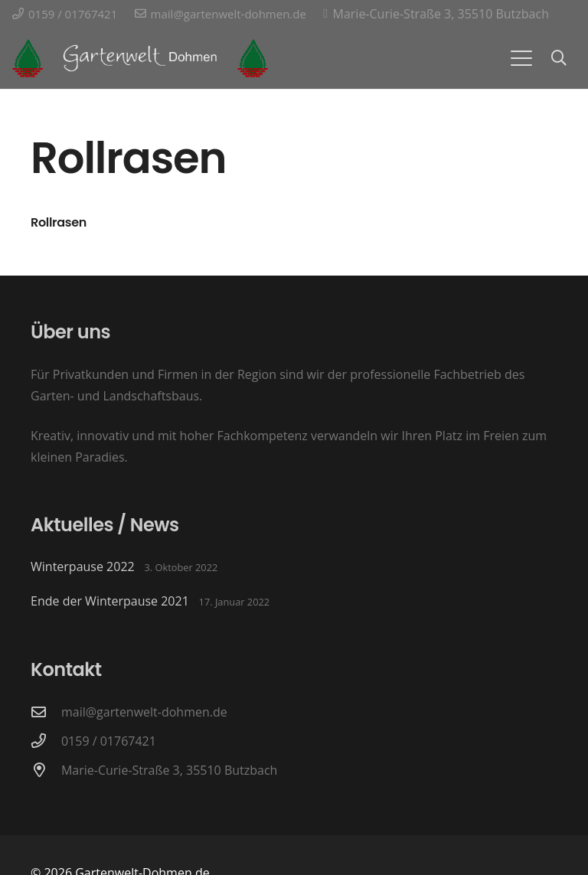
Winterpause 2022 (83, 566)
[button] (521, 58)
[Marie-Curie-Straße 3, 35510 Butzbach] (46, 770)
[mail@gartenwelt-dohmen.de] (46, 712)
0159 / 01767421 (109, 741)
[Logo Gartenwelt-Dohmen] (28, 58)
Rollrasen (59, 222)
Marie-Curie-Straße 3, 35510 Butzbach (169, 770)
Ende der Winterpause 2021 (110, 601)
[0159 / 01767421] (46, 741)
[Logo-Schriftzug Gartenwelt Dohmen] (140, 58)
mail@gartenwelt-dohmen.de (144, 712)
